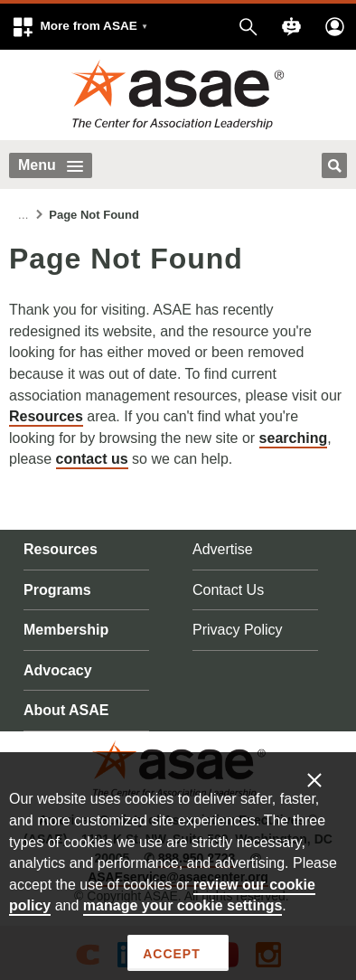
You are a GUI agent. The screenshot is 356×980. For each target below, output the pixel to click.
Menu (51, 165)
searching (294, 438)
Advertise (223, 549)
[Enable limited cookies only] (326, 779)
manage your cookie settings (183, 905)
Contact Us (228, 590)
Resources (46, 416)
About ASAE (66, 710)
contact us (92, 459)
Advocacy (58, 670)
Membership (66, 630)
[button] (80, 27)
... (23, 215)
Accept (171, 954)
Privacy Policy (238, 630)
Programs (57, 590)
